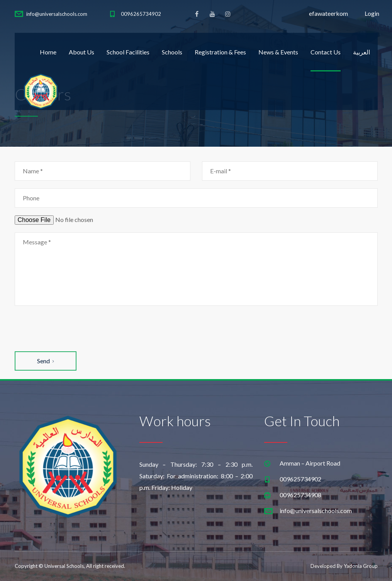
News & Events (278, 52)
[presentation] (73, 329)
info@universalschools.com (57, 14)
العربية (361, 52)
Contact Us (326, 52)
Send (45, 361)
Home (48, 52)
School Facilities (128, 52)
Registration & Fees (220, 52)
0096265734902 (141, 14)
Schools (172, 52)
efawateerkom (328, 13)
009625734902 (300, 479)
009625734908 (300, 495)
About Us (81, 52)
